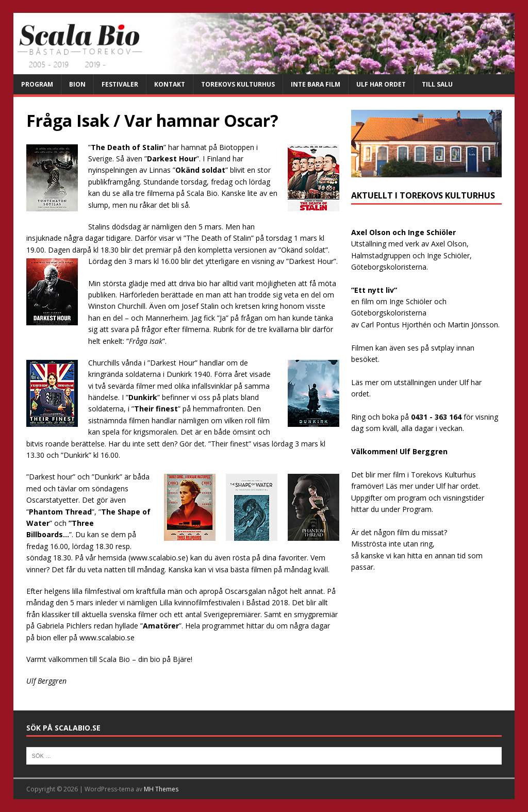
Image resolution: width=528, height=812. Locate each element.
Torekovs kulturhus (238, 84)
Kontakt (170, 84)
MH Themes (161, 789)
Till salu (437, 84)
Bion (77, 84)
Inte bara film (316, 84)
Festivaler (120, 84)
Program (37, 84)
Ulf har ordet (381, 84)
